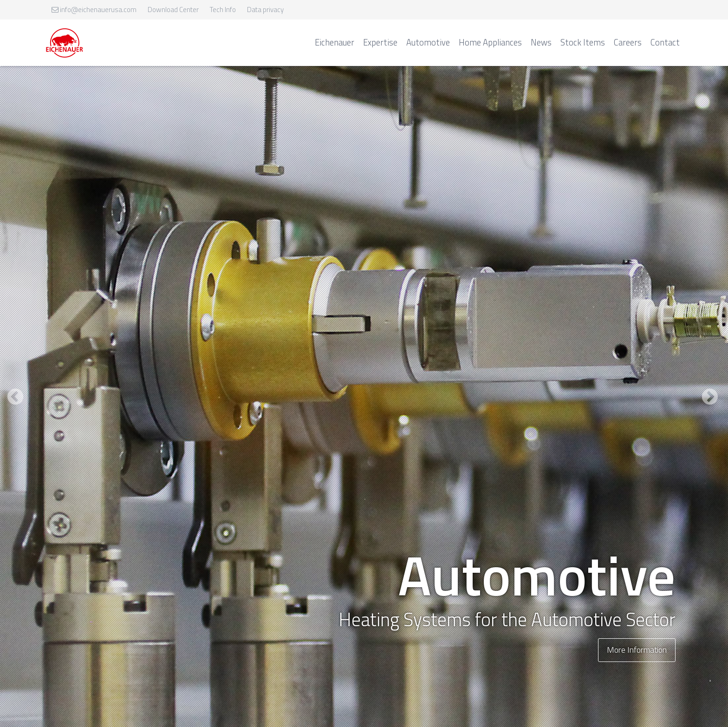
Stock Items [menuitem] (583, 42)
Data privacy (265, 10)
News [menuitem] (541, 42)
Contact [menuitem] (665, 42)
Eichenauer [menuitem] (335, 42)
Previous (17, 405)
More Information (637, 650)
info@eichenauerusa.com (94, 10)
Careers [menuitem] (628, 42)
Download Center (173, 10)
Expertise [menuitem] (380, 42)
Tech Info (223, 10)
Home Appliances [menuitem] (490, 42)
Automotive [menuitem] (428, 42)
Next (712, 405)
